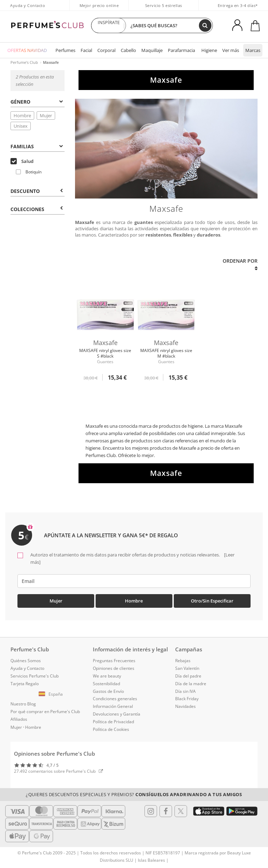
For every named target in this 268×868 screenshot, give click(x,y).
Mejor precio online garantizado (99, 9)
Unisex (21, 126)
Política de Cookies (111, 729)
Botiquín (29, 172)
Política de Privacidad (113, 722)
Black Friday (187, 699)
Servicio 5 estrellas (164, 5)
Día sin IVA (185, 691)
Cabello (128, 50)
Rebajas (183, 661)
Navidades (185, 706)
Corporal (106, 50)
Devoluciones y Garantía (117, 714)
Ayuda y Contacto (28, 5)
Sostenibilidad (106, 684)
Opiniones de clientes (114, 668)
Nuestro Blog (23, 704)
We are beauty (107, 676)
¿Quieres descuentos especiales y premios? (134, 794)
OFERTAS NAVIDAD (27, 50)
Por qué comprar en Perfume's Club (45, 712)
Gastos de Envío (108, 691)
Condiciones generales (115, 699)
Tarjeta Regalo (25, 684)
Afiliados (19, 719)
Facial (86, 50)
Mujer (46, 115)
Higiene (209, 50)
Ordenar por (240, 264)
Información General (113, 706)
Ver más (231, 50)
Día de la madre (191, 684)
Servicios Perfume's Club (35, 676)
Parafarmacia (181, 50)
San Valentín (187, 668)
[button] (52, 694)
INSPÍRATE (109, 25)
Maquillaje (152, 50)
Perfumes (65, 50)
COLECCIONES (36, 209)
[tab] (37, 101)
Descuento (36, 191)
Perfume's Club (24, 62)
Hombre (22, 115)
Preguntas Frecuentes (114, 661)
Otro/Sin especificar (212, 601)
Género (36, 102)
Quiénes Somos (26, 661)
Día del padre (188, 676)
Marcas (253, 50)
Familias (36, 146)
